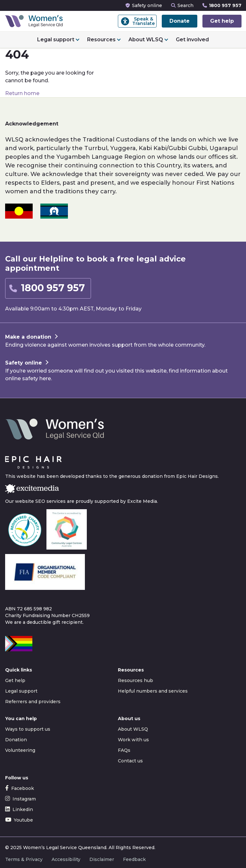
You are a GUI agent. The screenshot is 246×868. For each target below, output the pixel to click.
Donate (180, 21)
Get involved (192, 40)
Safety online (144, 5)
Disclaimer (102, 859)
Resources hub (135, 680)
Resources (101, 40)
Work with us (133, 740)
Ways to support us (28, 729)
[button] (48, 288)
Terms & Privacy (24, 859)
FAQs (124, 750)
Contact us (130, 761)
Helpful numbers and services (153, 691)
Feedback (134, 859)
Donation (16, 740)
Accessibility (66, 859)
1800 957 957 (222, 5)
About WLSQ (146, 40)
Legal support (56, 40)
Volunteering (20, 750)
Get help (222, 21)
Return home (22, 93)
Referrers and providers (33, 702)
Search (182, 5)
